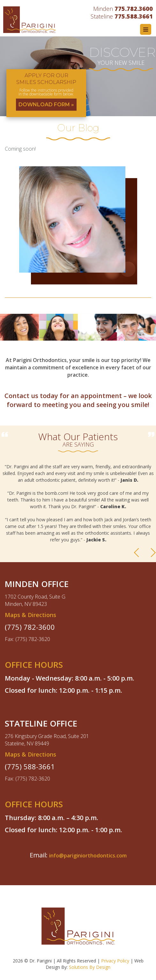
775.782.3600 (134, 9)
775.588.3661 (134, 16)
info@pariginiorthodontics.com (88, 856)
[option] (78, 506)
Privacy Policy (115, 961)
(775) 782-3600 (30, 627)
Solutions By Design (90, 967)
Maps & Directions (30, 615)
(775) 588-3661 (30, 766)
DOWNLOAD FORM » (46, 104)
